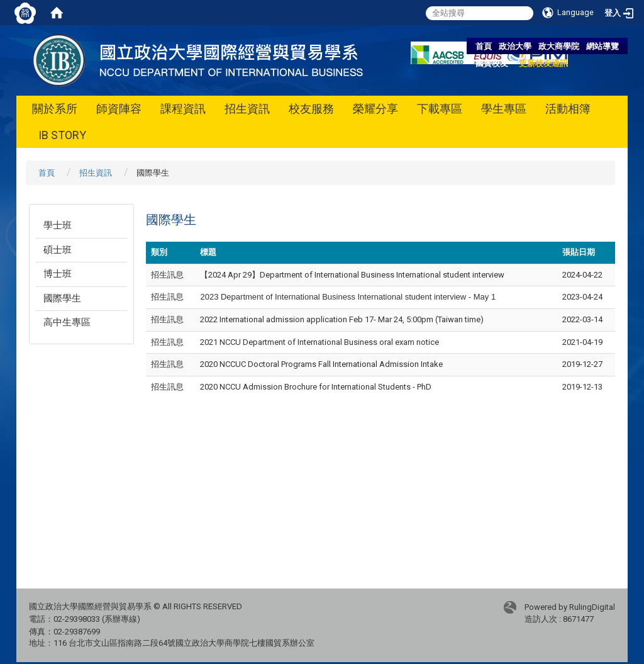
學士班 (58, 225)
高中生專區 (67, 322)
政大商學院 (559, 46)
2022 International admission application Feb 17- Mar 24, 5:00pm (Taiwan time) (342, 319)
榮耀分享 (375, 109)
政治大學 (515, 46)
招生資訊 (247, 109)
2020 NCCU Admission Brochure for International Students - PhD (316, 387)
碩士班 (58, 250)
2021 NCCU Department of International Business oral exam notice (319, 342)
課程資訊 (183, 109)
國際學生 (62, 298)
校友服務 (311, 109)
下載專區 (440, 109)
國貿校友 (492, 63)
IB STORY (62, 135)
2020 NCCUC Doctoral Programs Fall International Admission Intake (321, 364)
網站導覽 (602, 46)
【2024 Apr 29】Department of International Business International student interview (352, 275)
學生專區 (504, 109)
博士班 (58, 274)
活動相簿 (568, 109)
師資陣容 (119, 109)
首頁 (484, 46)
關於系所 (55, 109)
